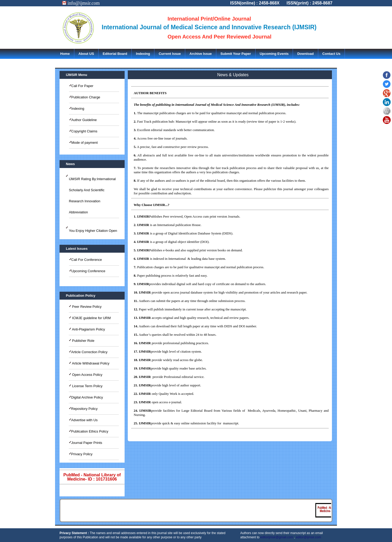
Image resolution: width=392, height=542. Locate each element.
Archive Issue (201, 54)
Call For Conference (87, 260)
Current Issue (170, 54)
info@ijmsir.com (81, 3)
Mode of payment (85, 143)
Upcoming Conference (88, 271)
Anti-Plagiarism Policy (88, 329)
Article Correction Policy (89, 352)
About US (86, 54)
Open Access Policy (87, 375)
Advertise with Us (84, 420)
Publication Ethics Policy (90, 431)
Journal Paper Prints (87, 443)
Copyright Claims (84, 131)
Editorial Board (115, 54)
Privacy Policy (82, 454)
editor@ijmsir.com (308, 537)
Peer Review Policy (86, 307)
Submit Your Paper (236, 54)
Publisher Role (83, 341)
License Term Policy (87, 386)
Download (305, 54)
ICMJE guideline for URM (91, 318)
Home (65, 54)
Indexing (143, 54)
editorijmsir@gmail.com (277, 537)
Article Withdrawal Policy (90, 363)
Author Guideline (84, 120)
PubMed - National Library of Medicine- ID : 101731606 (92, 477)
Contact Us (332, 54)
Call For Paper (82, 86)
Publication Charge (86, 97)
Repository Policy (84, 409)
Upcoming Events (274, 54)
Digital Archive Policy (87, 397)
